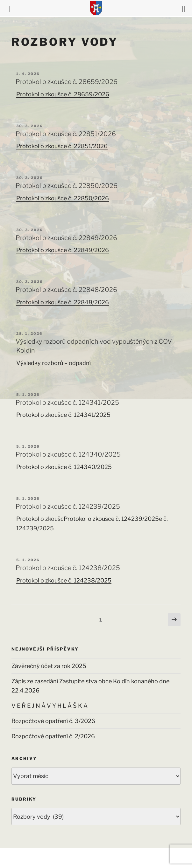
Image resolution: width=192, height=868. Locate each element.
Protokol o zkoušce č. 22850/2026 (67, 186)
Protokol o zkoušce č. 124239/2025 (68, 506)
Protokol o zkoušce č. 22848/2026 (66, 290)
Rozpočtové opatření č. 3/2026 (53, 721)
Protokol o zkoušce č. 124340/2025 (68, 454)
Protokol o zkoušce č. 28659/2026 (67, 82)
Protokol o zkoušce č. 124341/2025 (67, 403)
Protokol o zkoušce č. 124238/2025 (68, 568)
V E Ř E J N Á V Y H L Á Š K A (50, 706)
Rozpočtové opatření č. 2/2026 (53, 736)
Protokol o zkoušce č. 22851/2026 (66, 134)
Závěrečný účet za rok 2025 (49, 666)
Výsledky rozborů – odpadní (53, 363)
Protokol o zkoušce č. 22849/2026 (66, 238)
